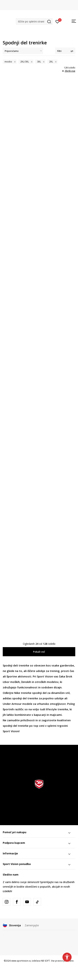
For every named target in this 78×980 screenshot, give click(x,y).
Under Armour (12, 704)
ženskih (26, 682)
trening (55, 671)
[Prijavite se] (57, 21)
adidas (7, 698)
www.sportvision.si (21, 961)
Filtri (65, 51)
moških (15, 682)
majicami (56, 715)
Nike (17, 693)
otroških (40, 682)
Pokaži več (39, 652)
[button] (34, 21)
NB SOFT (45, 961)
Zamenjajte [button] (32, 925)
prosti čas (68, 671)
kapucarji (40, 715)
